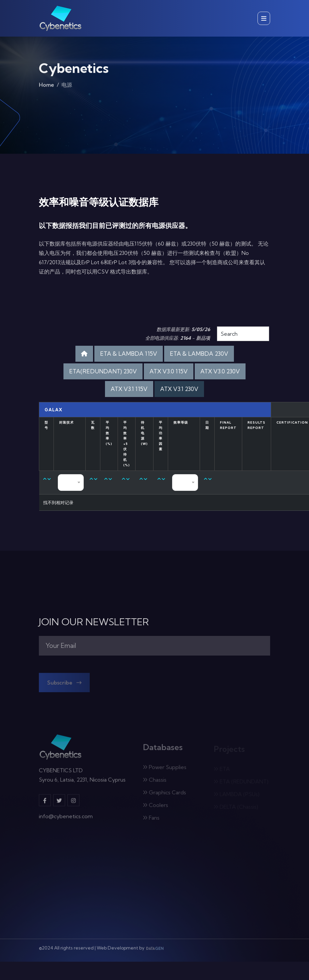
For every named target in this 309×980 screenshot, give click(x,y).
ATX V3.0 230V (220, 371)
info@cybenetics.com (66, 819)
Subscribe (64, 685)
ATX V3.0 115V (169, 371)
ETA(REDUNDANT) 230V (103, 371)
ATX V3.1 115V (129, 389)
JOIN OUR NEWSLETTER (94, 622)
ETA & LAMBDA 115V (129, 354)
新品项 (203, 338)
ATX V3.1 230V (179, 389)
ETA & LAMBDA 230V (199, 354)
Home (47, 86)
